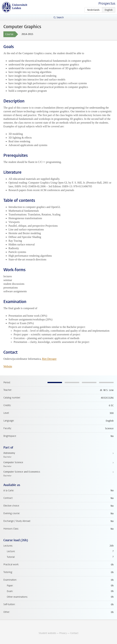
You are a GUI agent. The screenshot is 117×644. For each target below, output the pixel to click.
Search (60, 17)
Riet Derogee (49, 359)
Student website (47, 633)
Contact (74, 633)
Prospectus (107, 3)
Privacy (63, 633)
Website (8, 366)
